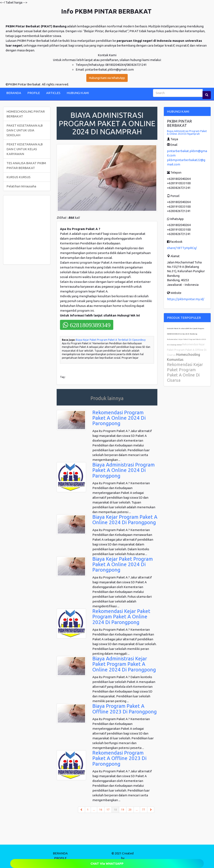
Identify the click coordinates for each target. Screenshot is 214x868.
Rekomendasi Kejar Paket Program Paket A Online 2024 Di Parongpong (121, 617)
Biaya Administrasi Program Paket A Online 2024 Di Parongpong (124, 470)
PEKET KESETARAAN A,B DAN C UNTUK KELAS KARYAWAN (25, 149)
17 (108, 810)
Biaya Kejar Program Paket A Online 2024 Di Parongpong (125, 520)
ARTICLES (53, 93)
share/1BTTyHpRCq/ (182, 248)
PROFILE (34, 93)
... (94, 810)
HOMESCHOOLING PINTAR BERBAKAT (26, 114)
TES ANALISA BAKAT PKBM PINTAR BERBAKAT (26, 165)
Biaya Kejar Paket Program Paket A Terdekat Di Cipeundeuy (111, 340)
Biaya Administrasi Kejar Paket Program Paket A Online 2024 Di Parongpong (124, 664)
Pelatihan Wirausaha (21, 186)
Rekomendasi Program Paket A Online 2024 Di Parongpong (119, 418)
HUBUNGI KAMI (78, 93)
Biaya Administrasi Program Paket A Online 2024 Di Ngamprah (187, 132)
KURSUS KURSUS (18, 177)
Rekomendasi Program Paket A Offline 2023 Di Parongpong (119, 758)
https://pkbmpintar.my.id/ (186, 299)
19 (123, 810)
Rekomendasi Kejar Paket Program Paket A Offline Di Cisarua (187, 350)
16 (101, 810)
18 (117, 809)
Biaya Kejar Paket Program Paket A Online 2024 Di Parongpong (123, 564)
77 (144, 810)
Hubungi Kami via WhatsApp (107, 78)
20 (130, 810)
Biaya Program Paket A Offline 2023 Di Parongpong (125, 709)
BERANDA (14, 93)
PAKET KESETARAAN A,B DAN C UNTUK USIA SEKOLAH (25, 130)
